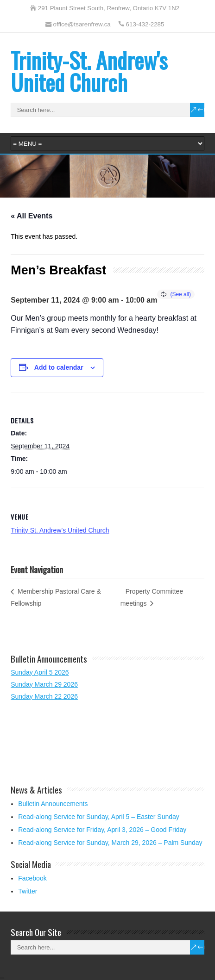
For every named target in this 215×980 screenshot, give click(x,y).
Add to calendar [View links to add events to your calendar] (59, 367)
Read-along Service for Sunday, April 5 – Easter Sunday (99, 817)
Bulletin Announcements (53, 804)
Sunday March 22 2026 (44, 696)
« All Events (32, 216)
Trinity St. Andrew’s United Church (60, 530)
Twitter (28, 891)
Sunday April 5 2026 (40, 672)
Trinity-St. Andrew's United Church (89, 71)
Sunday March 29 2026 (44, 684)
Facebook (32, 878)
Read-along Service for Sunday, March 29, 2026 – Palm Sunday (110, 843)
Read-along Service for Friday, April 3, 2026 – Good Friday (102, 830)
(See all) (180, 294)
